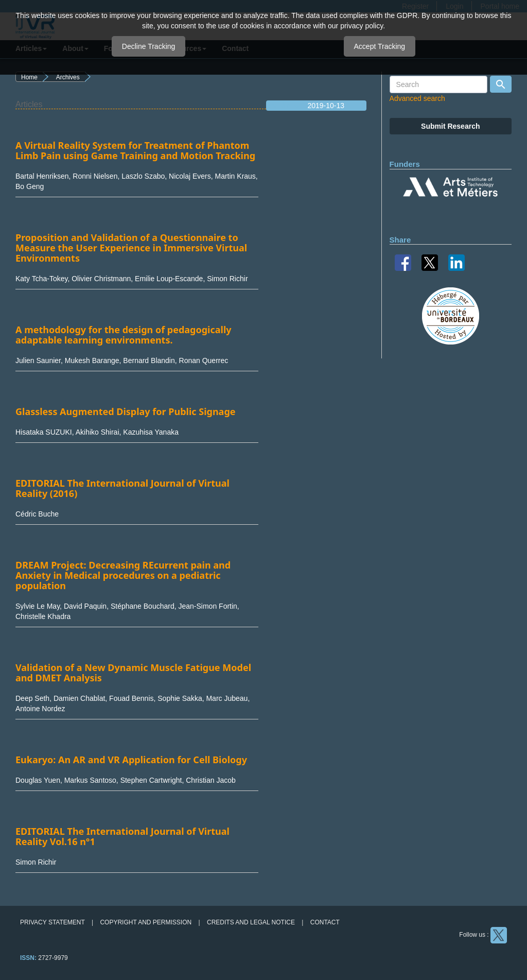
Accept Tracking (380, 46)
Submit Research (450, 126)
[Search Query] (438, 84)
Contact (325, 922)
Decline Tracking (149, 46)
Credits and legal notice (251, 922)
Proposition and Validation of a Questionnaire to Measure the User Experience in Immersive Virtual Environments (131, 248)
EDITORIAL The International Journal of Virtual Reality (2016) (122, 488)
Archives (68, 77)
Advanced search (417, 98)
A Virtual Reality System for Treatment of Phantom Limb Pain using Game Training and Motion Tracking (135, 150)
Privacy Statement (52, 922)
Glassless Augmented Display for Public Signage (126, 411)
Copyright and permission (146, 922)
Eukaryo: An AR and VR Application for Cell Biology (131, 760)
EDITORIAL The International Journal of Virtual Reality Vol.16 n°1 (122, 836)
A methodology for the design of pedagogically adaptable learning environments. (124, 335)
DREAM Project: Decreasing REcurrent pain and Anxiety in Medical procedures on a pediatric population (123, 575)
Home (29, 77)
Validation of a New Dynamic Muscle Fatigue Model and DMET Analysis (133, 673)
